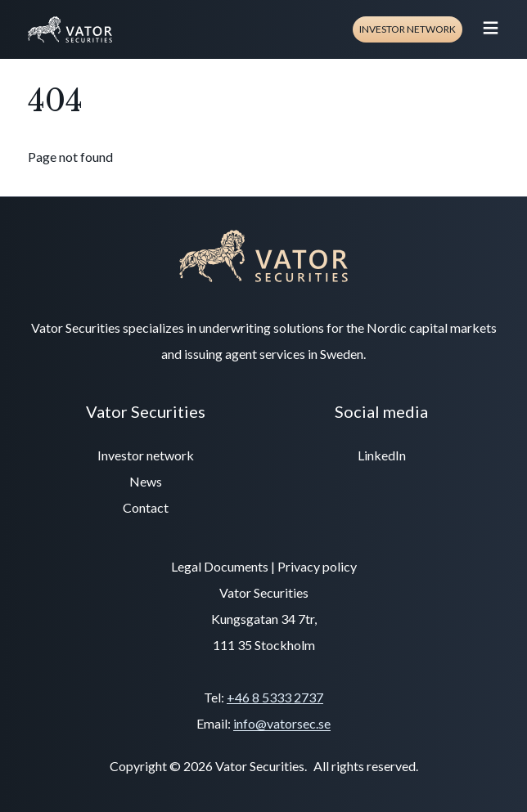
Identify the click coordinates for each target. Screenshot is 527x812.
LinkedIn (382, 455)
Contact (146, 507)
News (146, 481)
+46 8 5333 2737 (275, 697)
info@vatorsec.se (282, 723)
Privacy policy (317, 566)
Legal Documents (220, 566)
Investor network (408, 29)
